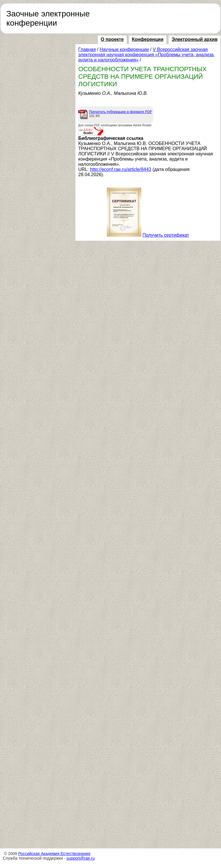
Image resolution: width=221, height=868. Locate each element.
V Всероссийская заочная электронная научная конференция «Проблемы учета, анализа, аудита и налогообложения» (147, 55)
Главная (87, 49)
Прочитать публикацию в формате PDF (120, 112)
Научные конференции (124, 49)
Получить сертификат (166, 235)
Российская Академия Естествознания (54, 854)
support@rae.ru (80, 858)
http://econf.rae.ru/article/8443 (121, 169)
